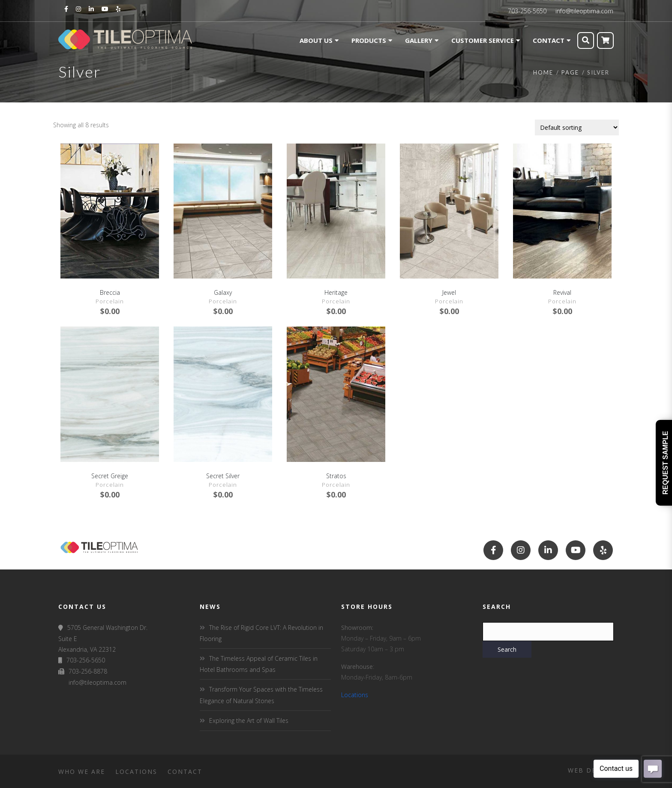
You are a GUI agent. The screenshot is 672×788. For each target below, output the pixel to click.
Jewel (449, 292)
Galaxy (223, 292)
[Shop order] (577, 127)
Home (543, 72)
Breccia (110, 292)
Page (570, 72)
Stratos (336, 476)
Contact (185, 772)
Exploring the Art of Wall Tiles (249, 721)
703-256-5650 (527, 11)
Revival (562, 292)
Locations (355, 695)
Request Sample (665, 463)
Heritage (336, 292)
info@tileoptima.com (584, 11)
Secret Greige (110, 476)
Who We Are (82, 772)
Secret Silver (223, 476)
